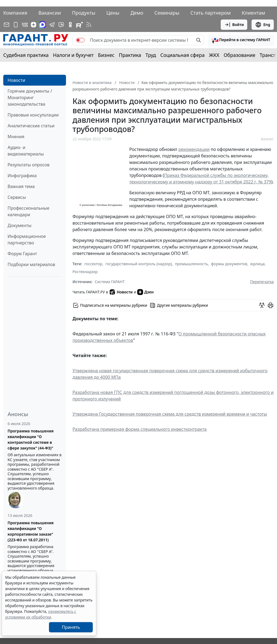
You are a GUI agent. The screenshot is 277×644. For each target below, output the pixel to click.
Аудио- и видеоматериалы (26, 151)
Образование (240, 55)
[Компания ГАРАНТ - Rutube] (80, 25)
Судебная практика (26, 55)
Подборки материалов (31, 264)
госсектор (93, 264)
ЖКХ (214, 55)
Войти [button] (234, 25)
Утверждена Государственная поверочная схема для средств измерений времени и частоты (170, 414)
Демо (137, 13)
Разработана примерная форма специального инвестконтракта (140, 429)
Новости (16, 80)
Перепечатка (262, 282)
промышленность (192, 264)
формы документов (229, 264)
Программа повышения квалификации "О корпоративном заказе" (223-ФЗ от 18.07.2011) (31, 531)
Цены (113, 13)
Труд (151, 55)
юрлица (257, 264)
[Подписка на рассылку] (6, 25)
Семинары (167, 13)
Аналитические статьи (31, 126)
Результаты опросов (29, 165)
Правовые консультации (33, 115)
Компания (15, 13)
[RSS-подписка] (89, 25)
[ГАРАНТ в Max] (42, 25)
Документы (19, 225)
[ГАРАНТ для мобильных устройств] (16, 25)
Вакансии (50, 13)
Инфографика (22, 176)
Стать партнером (211, 13)
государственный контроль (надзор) (139, 264)
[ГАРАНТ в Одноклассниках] (70, 25)
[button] (241, 40)
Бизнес (106, 55)
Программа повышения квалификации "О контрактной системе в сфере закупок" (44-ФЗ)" (31, 439)
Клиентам (253, 13)
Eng (263, 25)
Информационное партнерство (27, 240)
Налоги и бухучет (73, 55)
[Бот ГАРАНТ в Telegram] (61, 25)
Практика (130, 55)
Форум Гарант (22, 254)
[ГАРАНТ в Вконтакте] (25, 25)
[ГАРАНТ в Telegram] (52, 25)
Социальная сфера (183, 55)
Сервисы (17, 197)
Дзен (145, 292)
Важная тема (21, 186)
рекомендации (194, 149)
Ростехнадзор (85, 272)
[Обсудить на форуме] (262, 305)
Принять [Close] (71, 627)
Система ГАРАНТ (110, 282)
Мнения (16, 137)
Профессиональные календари (28, 211)
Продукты (84, 13)
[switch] (80, 40)
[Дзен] (34, 25)
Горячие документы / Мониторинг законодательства (30, 98)
